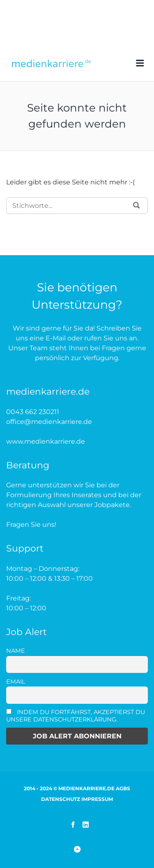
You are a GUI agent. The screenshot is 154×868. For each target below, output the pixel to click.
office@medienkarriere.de (49, 422)
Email (16, 682)
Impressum (97, 799)
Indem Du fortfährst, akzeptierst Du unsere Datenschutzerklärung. (76, 716)
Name (16, 651)
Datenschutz (61, 799)
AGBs (123, 788)
